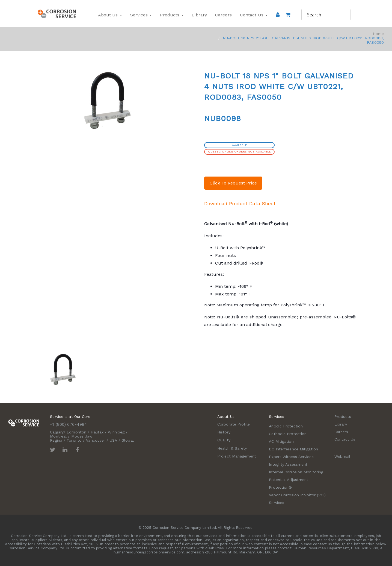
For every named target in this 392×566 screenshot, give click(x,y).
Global (128, 440)
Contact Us (254, 15)
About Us (110, 15)
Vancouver (96, 440)
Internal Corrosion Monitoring (296, 472)
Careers (223, 15)
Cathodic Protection (288, 434)
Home (378, 34)
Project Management (237, 456)
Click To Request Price (233, 183)
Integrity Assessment (288, 464)
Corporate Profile (234, 424)
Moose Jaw (82, 436)
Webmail (342, 456)
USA (113, 440)
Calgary (57, 432)
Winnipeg (116, 432)
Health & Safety (232, 448)
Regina (56, 440)
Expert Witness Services (291, 457)
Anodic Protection (286, 426)
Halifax (97, 432)
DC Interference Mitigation (293, 449)
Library (199, 15)
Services (141, 15)
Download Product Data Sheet (240, 203)
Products (172, 15)
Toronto (74, 440)
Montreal (58, 436)
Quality (224, 440)
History (224, 432)
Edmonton (76, 432)
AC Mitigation (281, 441)
